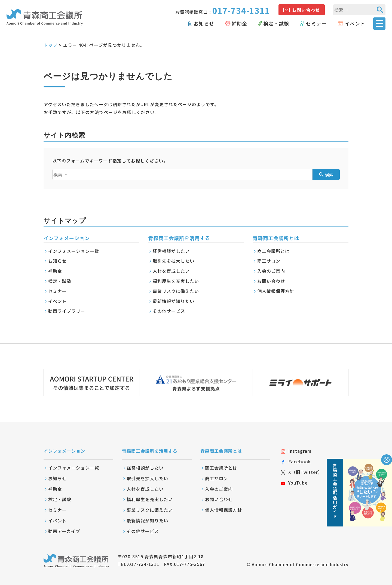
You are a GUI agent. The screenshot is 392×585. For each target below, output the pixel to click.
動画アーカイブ (64, 531)
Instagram (296, 451)
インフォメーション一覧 (74, 251)
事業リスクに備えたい (176, 291)
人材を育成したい (171, 271)
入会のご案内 (271, 271)
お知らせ (204, 23)
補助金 (239, 23)
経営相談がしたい (171, 251)
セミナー (316, 23)
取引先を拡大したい (174, 261)
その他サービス (169, 311)
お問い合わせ (306, 10)
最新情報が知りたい (174, 301)
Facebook (296, 461)
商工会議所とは (273, 251)
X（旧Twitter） (302, 472)
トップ (50, 45)
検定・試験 (276, 23)
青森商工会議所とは (221, 451)
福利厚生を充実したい (176, 281)
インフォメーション (64, 451)
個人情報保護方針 (276, 291)
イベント (355, 23)
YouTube (294, 483)
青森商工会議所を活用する (150, 451)
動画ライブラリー (67, 311)
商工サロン (269, 261)
